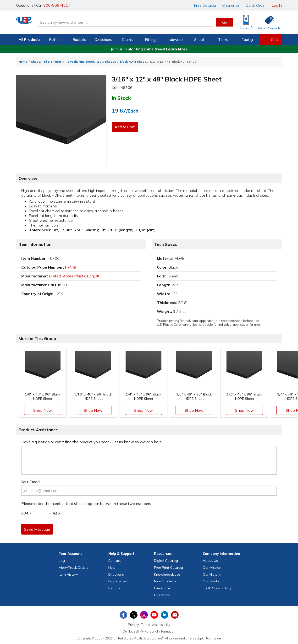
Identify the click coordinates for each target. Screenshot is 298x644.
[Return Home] (44, 23)
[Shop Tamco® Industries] (246, 22)
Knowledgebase (167, 574)
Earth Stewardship (218, 588)
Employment (118, 581)
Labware (175, 40)
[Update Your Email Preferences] (175, 615)
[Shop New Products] (268, 22)
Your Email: (31, 482)
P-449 (71, 267)
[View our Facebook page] (123, 615)
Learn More (177, 49)
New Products (165, 581)
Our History (212, 574)
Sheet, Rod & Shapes (46, 62)
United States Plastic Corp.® (74, 276)
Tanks (223, 40)
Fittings (151, 40)
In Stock (121, 98)
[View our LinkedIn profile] (165, 615)
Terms (146, 625)
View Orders (74, 568)
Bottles (55, 40)
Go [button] (225, 22)
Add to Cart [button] (126, 127)
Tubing (247, 40)
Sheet (199, 40)
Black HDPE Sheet (133, 62)
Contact (115, 561)
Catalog (205, 5)
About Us (210, 561)
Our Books (211, 581)
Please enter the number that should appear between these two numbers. (87, 503)
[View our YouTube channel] (154, 615)
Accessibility (161, 625)
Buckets (79, 40)
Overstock (162, 595)
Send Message (38, 529)
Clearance (231, 5)
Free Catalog (168, 568)
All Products (30, 40)
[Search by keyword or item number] (145, 22)
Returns (114, 588)
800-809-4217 (57, 5)
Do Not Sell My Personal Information (149, 631)
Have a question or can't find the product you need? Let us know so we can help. (92, 442)
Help (112, 568)
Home (23, 62)
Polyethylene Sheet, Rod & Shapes (91, 62)
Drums (127, 40)
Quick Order (256, 5)
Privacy (133, 625)
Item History (68, 574)
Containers (103, 40)
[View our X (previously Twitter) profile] (134, 615)
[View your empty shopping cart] (270, 40)
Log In (277, 5)
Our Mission (212, 568)
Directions (116, 574)
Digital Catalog (166, 561)
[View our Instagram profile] (144, 615)
